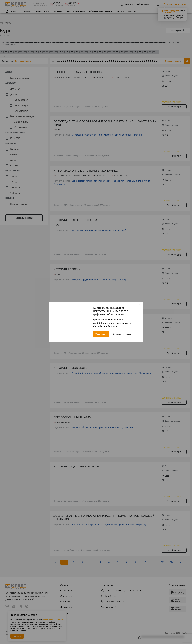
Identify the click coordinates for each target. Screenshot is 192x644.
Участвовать (101, 334)
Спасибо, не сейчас (122, 334)
